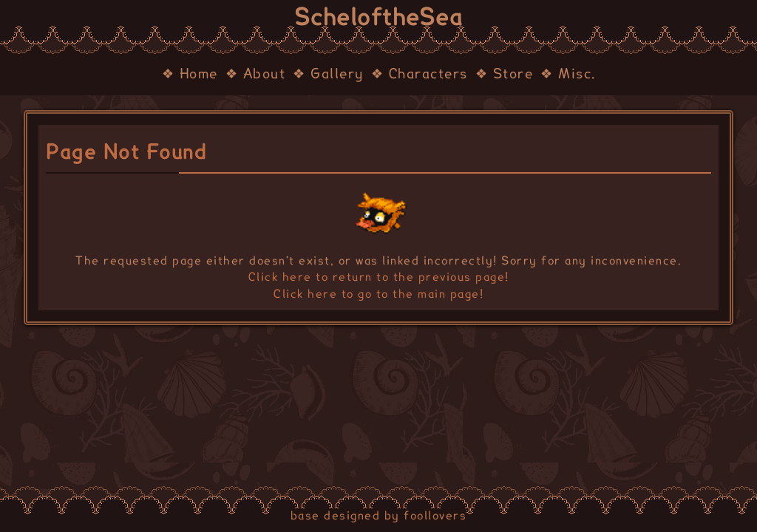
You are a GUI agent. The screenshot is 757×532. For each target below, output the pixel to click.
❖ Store (505, 75)
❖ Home (190, 75)
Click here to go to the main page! (378, 294)
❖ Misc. (568, 75)
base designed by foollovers (379, 516)
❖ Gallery (328, 75)
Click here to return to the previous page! (379, 277)
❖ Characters (420, 75)
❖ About (256, 75)
